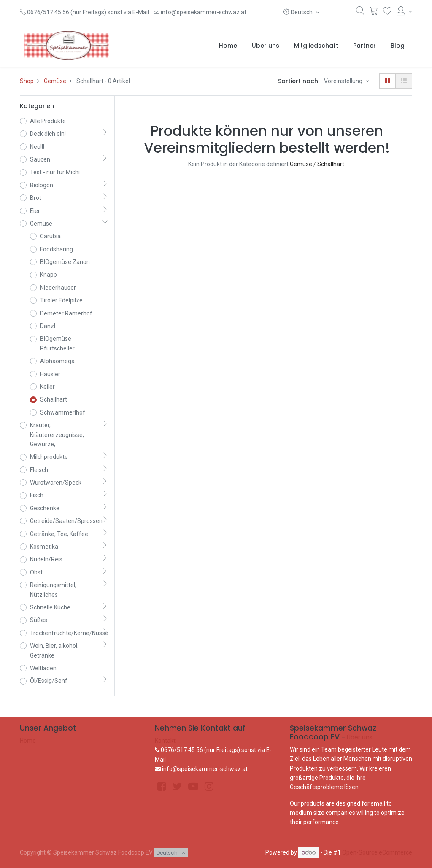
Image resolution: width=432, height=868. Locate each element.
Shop (27, 81)
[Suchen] (360, 13)
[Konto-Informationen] (404, 11)
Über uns (360, 737)
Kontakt (165, 741)
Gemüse (55, 81)
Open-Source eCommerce (377, 852)
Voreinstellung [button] (344, 81)
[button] (301, 12)
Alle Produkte (48, 121)
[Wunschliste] (387, 13)
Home (28, 741)
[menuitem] (228, 46)
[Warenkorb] (374, 13)
